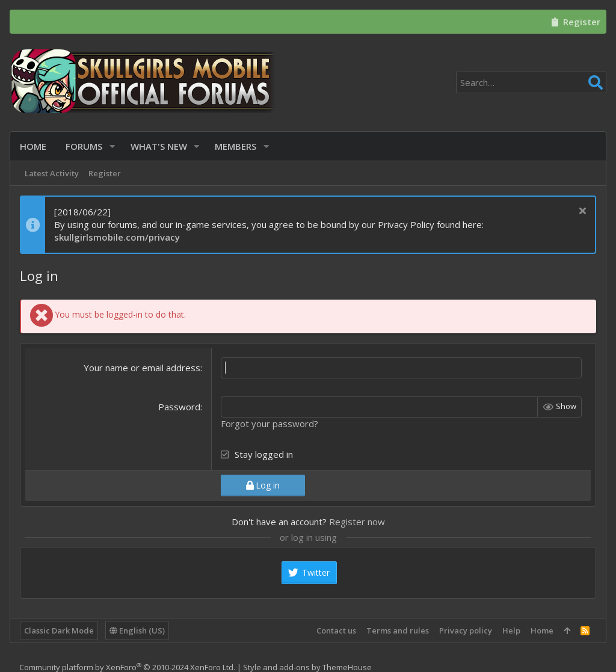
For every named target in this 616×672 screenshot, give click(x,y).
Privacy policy (466, 630)
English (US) (137, 630)
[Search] (531, 82)
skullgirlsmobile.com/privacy (117, 237)
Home (542, 630)
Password (179, 407)
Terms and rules (398, 630)
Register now (357, 522)
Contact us (336, 630)
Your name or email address (142, 368)
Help (511, 630)
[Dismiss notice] (581, 212)
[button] (112, 146)
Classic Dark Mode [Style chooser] (59, 630)
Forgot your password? (269, 424)
